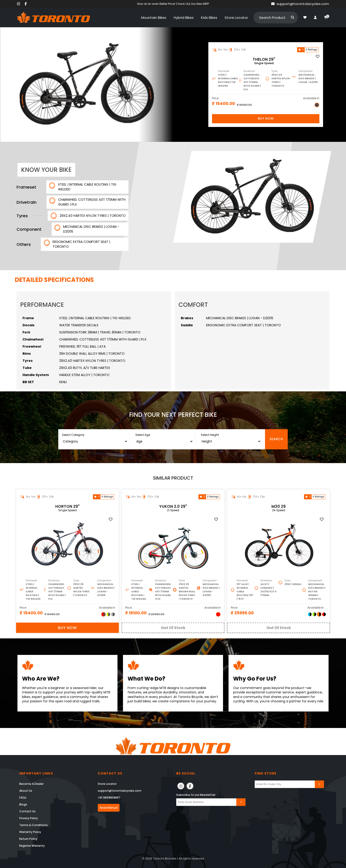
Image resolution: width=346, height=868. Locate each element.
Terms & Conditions (33, 825)
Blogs (23, 804)
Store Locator (107, 784)
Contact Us (27, 811)
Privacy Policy (29, 818)
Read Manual (109, 808)
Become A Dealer (31, 784)
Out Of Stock (173, 628)
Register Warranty (32, 846)
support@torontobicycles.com (120, 791)
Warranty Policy (30, 832)
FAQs (23, 798)
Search (276, 439)
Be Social (186, 773)
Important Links (36, 773)
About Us (26, 791)
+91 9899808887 (109, 798)
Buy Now (266, 119)
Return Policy (28, 839)
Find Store (266, 773)
